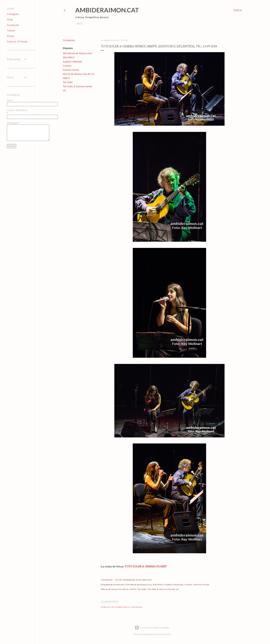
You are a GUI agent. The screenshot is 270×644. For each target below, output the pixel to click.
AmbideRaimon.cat (107, 10)
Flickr (10, 20)
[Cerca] (237, 10)
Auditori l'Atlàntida (72, 62)
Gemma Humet (71, 70)
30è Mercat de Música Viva (77, 53)
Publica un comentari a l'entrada (121, 607)
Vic (64, 91)
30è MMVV (69, 57)
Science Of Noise (17, 42)
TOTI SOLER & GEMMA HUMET (146, 566)
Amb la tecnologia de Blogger (152, 628)
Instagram (13, 14)
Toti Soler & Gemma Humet (77, 86)
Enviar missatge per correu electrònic (134, 580)
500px (11, 36)
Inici (80, 24)
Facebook (13, 25)
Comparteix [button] (69, 40)
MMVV (66, 78)
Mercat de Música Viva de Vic (79, 74)
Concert (67, 66)
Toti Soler (68, 82)
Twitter (11, 31)
